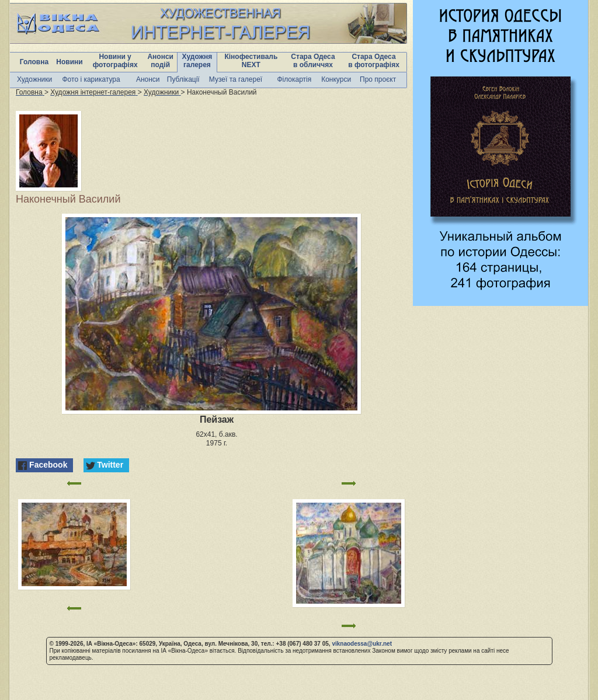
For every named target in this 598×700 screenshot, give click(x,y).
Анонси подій (160, 61)
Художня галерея (197, 61)
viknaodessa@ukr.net (362, 644)
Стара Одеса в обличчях (313, 61)
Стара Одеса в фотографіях (374, 61)
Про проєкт (378, 79)
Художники (34, 79)
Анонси (148, 79)
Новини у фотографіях (115, 61)
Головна (34, 62)
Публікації (183, 79)
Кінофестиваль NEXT (251, 61)
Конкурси (336, 79)
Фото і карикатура (91, 79)
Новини (69, 62)
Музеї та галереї (236, 79)
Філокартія (294, 79)
